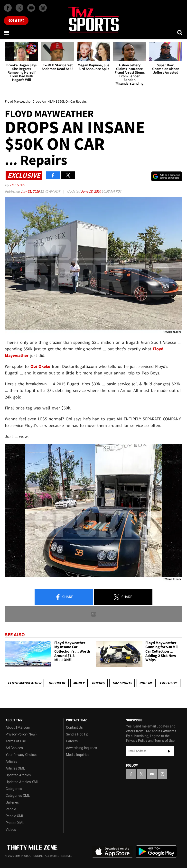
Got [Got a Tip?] (16, 21)
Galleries (12, 802)
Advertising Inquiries (81, 748)
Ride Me (146, 683)
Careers (72, 741)
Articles (11, 762)
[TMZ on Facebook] (8, 8)
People (11, 809)
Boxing (98, 683)
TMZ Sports (122, 683)
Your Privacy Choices (22, 755)
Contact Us (74, 727)
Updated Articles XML (22, 782)
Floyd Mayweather (24, 683)
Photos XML (15, 823)
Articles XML (15, 768)
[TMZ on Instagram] (43, 8)
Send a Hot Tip (77, 734)
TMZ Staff (18, 185)
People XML (15, 816)
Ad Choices (14, 748)
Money (79, 683)
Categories (14, 789)
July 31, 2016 (30, 191)
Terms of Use (16, 741)
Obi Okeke (57, 683)
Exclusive (168, 683)
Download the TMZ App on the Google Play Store (156, 852)
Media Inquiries (78, 755)
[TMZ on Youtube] (31, 8)
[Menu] (7, 33)
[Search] (180, 33)
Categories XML (18, 796)
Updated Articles (18, 775)
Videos (11, 830)
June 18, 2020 (91, 191)
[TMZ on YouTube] (152, 774)
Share (64, 597)
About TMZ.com (18, 727)
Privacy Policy (137, 741)
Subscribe (169, 751)
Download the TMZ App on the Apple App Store (112, 852)
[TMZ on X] (19, 8)
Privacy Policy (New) (21, 734)
